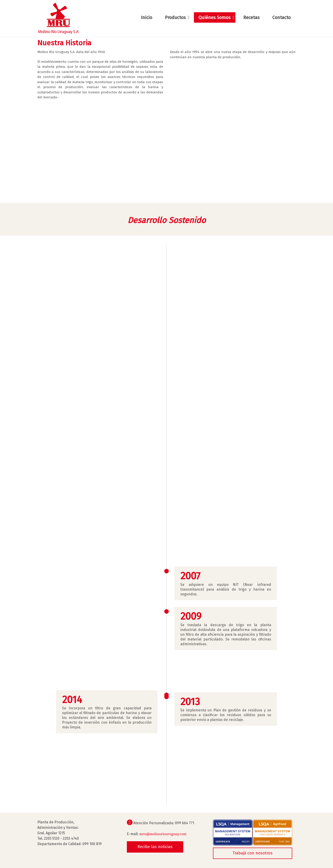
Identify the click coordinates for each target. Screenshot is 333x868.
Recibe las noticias (155, 847)
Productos (175, 17)
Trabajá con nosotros (253, 853)
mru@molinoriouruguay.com (163, 834)
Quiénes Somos (215, 17)
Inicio (147, 17)
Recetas (251, 17)
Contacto (281, 17)
